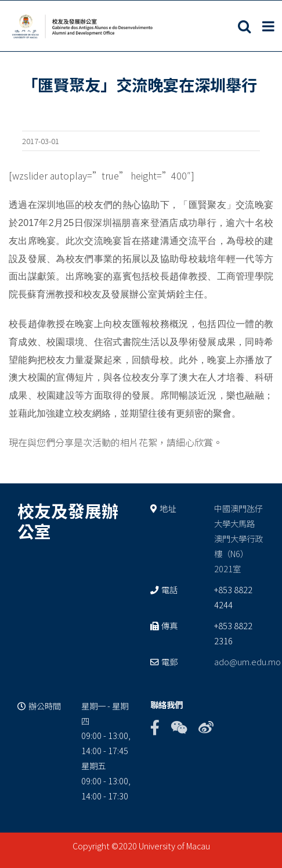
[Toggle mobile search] (244, 26)
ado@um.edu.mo (247, 661)
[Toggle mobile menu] (269, 26)
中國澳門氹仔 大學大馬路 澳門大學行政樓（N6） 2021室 (238, 538)
